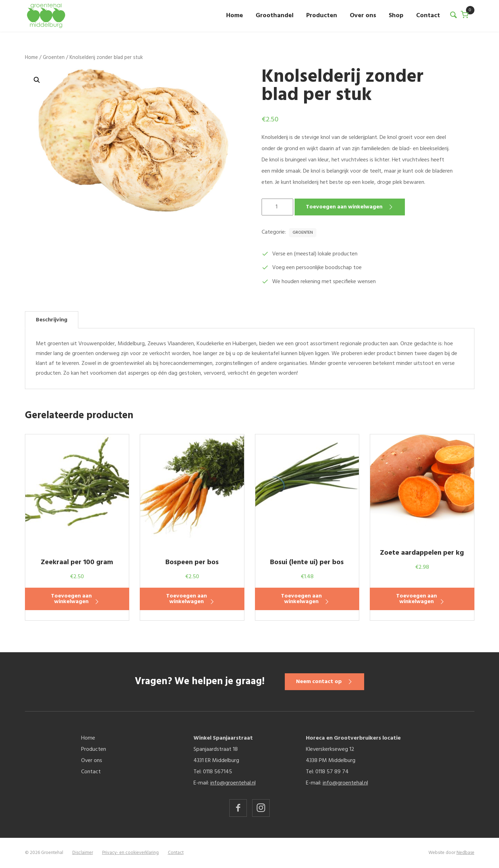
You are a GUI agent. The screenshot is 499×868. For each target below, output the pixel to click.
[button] (37, 80)
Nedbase (465, 853)
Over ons (363, 16)
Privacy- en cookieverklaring (130, 853)
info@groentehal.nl (233, 783)
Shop (396, 16)
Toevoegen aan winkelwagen (344, 207)
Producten (322, 16)
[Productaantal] (277, 207)
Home (235, 16)
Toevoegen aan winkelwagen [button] (71, 599)
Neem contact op (320, 682)
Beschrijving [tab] (52, 320)
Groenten (54, 58)
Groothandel (275, 16)
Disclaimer (83, 853)
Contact (428, 16)
